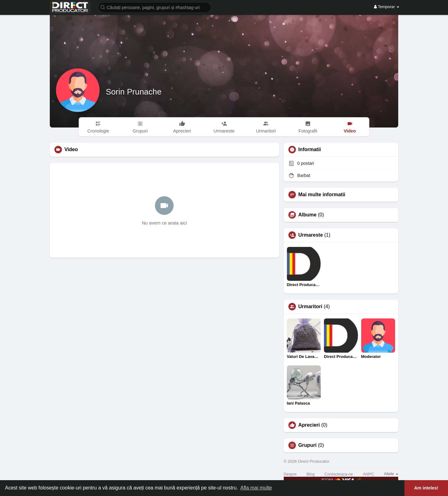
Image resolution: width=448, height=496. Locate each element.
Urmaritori (310, 307)
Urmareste (311, 235)
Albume (308, 215)
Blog (310, 474)
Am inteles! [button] (426, 488)
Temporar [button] (387, 7)
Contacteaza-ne (339, 474)
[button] (155, 7)
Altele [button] (391, 474)
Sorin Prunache (134, 92)
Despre (290, 474)
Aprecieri (309, 425)
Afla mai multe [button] (256, 488)
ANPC (368, 474)
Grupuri (308, 445)
